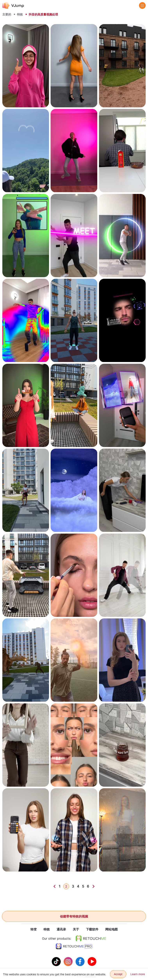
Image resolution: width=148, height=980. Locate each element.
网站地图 (111, 929)
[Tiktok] (57, 961)
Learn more (138, 974)
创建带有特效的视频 (74, 916)
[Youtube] (92, 961)
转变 (34, 929)
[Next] (94, 886)
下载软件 (92, 929)
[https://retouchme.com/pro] (74, 947)
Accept (118, 974)
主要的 (7, 14)
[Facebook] (81, 961)
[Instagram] (69, 961)
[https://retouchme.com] (91, 939)
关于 (76, 929)
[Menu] (142, 5)
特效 (20, 14)
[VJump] (13, 5)
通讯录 (61, 929)
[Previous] (54, 886)
